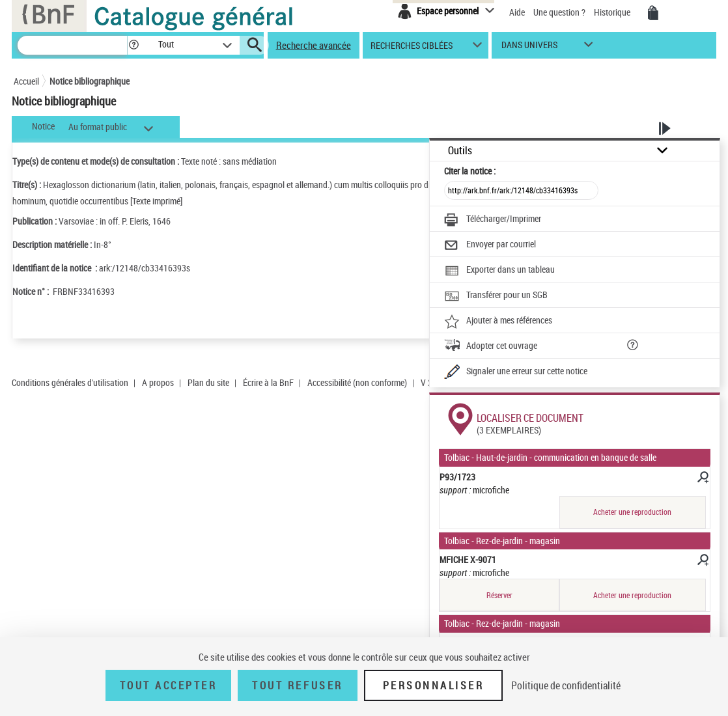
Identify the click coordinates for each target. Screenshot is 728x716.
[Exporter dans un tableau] (499, 271)
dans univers (529, 48)
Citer (470, 171)
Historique (613, 12)
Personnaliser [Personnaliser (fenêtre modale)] (434, 685)
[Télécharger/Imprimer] (493, 220)
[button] (133, 45)
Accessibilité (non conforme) (357, 382)
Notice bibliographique (90, 81)
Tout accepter (169, 685)
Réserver (499, 595)
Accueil (26, 81)
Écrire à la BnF (268, 382)
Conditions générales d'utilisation (70, 382)
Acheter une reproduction (632, 512)
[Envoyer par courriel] (490, 245)
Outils (460, 151)
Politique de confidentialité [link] (566, 685)
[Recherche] (72, 45)
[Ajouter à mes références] (498, 322)
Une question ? (559, 12)
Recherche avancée (314, 45)
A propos (158, 382)
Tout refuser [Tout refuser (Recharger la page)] (297, 685)
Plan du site (208, 382)
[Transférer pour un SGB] (496, 296)
